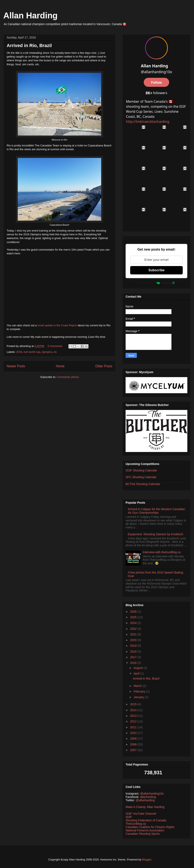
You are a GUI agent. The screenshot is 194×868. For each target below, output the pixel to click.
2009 (134, 739)
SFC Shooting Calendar (141, 477)
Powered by (156, 283)
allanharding (148, 797)
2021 (134, 634)
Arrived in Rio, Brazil (29, 45)
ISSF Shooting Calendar (141, 470)
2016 (19, 352)
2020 (134, 640)
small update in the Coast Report (57, 325)
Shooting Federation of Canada (146, 820)
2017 (134, 657)
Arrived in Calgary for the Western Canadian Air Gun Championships (156, 511)
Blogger (147, 860)
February (140, 691)
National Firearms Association (145, 830)
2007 (134, 750)
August (138, 668)
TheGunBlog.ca (136, 824)
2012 (134, 721)
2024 (134, 623)
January (139, 697)
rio (55, 352)
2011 (134, 727)
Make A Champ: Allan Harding (145, 807)
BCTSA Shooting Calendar (143, 484)
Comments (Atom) (68, 377)
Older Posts (104, 366)
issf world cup (32, 352)
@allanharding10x (152, 794)
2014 (134, 710)
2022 (134, 629)
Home (60, 366)
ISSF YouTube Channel (141, 814)
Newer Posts (16, 366)
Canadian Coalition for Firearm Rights (150, 827)
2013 (134, 716)
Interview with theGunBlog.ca (162, 552)
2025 (134, 617)
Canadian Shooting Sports (143, 834)
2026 (134, 612)
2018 (134, 652)
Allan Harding (30, 15)
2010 (134, 733)
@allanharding (145, 800)
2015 (134, 704)
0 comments (55, 346)
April (137, 673)
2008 (134, 744)
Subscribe (156, 270)
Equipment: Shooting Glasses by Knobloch (156, 534)
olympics (47, 352)
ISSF (129, 817)
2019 (134, 646)
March (138, 686)
